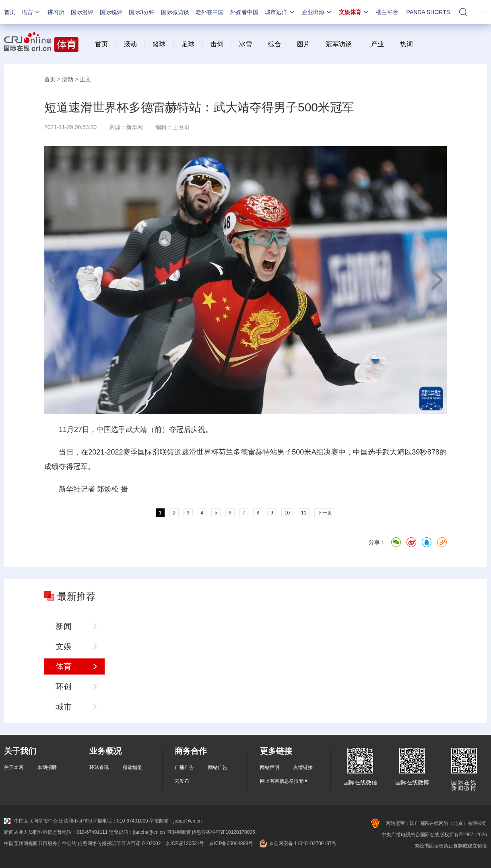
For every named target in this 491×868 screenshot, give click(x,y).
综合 (274, 44)
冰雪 (245, 44)
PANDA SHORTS (428, 12)
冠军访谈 (339, 44)
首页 (10, 12)
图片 (302, 44)
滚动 (130, 44)
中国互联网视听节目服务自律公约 (40, 843)
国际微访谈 (175, 12)
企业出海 (317, 12)
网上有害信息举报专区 (284, 781)
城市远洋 (280, 12)
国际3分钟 (142, 12)
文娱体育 (354, 12)
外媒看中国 (244, 12)
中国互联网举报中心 (31, 821)
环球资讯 (99, 767)
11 (304, 513)
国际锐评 (111, 12)
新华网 (134, 127)
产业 (378, 44)
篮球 (159, 44)
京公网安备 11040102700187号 (297, 843)
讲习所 (56, 12)
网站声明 (270, 767)
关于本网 (14, 767)
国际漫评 (82, 12)
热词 (406, 44)
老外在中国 (210, 12)
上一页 (54, 280)
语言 (31, 12)
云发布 (182, 781)
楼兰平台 (387, 12)
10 (287, 513)
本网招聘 (47, 767)
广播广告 (184, 767)
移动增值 (132, 767)
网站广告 (218, 767)
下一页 (437, 280)
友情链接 (303, 767)
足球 (188, 44)
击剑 (217, 44)
